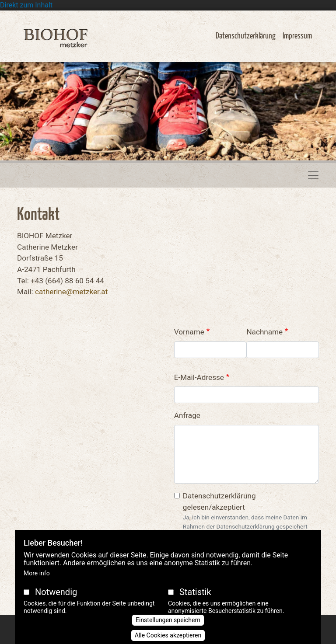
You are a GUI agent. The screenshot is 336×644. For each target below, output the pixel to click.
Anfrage (187, 415)
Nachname (264, 332)
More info (37, 573)
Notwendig (56, 592)
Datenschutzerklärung (246, 36)
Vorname (189, 332)
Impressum (297, 36)
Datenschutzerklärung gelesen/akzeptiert (219, 501)
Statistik (195, 592)
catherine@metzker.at (71, 292)
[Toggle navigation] (313, 175)
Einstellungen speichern (168, 620)
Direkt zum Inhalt (26, 5)
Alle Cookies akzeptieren (168, 635)
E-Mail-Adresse (199, 377)
